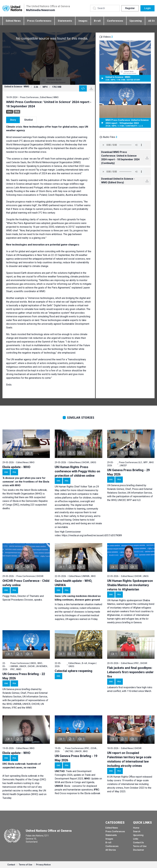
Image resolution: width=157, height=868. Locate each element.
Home (136, 828)
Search (137, 831)
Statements (65, 21)
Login (147, 8)
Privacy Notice (43, 865)
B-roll (97, 21)
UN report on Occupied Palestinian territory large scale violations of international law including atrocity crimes (129, 759)
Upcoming (136, 21)
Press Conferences (39, 21)
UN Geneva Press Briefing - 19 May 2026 (76, 758)
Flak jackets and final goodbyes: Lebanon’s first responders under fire (130, 672)
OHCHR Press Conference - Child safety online (26, 583)
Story (13, 120)
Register (130, 8)
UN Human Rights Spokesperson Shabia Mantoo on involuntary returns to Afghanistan (130, 585)
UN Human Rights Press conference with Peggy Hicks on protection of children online (77, 471)
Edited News (13, 21)
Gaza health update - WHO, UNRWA (73, 583)
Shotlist (29, 120)
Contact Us (138, 843)
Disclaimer (139, 850)
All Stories (111, 850)
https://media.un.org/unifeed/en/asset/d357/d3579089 (92, 535)
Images (83, 21)
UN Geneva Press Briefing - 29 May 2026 (128, 472)
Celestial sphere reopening (74, 671)
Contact (11, 865)
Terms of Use (140, 846)
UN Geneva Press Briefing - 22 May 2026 (24, 676)
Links (136, 839)
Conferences (115, 21)
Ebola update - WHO (16, 467)
